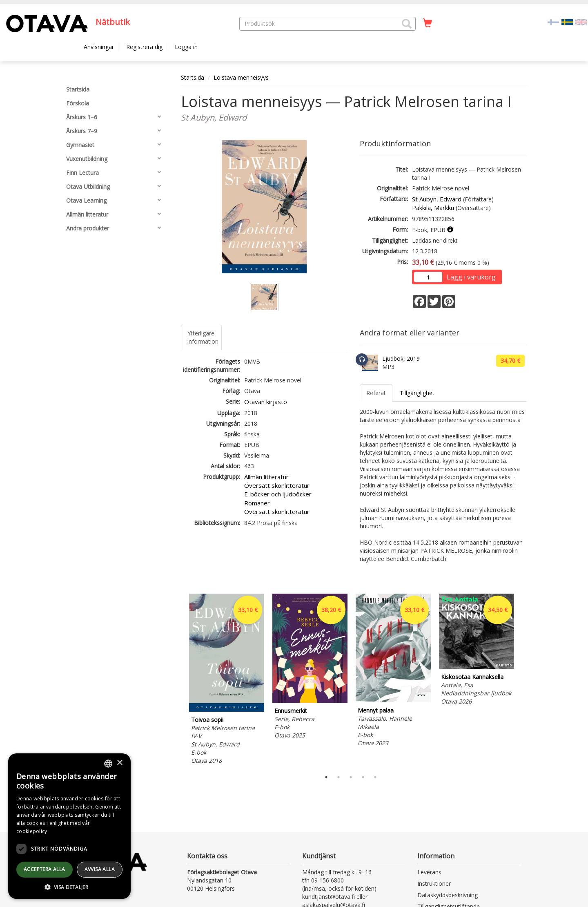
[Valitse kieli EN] (581, 21)
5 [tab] (375, 777)
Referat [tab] (376, 393)
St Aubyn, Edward (437, 199)
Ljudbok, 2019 (401, 359)
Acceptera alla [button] (45, 869)
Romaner (257, 503)
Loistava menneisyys (241, 77)
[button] (407, 24)
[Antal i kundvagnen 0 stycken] (428, 23)
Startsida (193, 77)
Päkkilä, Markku (433, 208)
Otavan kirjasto (266, 402)
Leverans (429, 872)
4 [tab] (363, 777)
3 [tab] (351, 777)
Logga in (186, 47)
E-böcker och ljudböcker (278, 494)
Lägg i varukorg (471, 277)
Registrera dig (144, 47)
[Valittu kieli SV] (567, 21)
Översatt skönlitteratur (277, 485)
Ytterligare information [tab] (203, 337)
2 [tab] (339, 777)
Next (523, 680)
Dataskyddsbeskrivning (448, 895)
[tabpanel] (227, 680)
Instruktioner (434, 884)
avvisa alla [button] (100, 869)
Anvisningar (99, 47)
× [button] (119, 763)
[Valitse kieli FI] (553, 21)
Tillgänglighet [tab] (417, 393)
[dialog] (69, 826)
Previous (179, 680)
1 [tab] (326, 777)
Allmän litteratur (266, 477)
